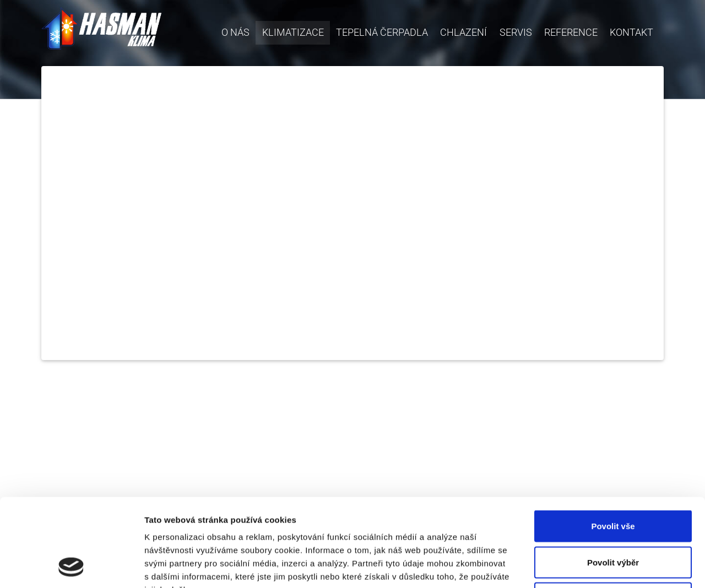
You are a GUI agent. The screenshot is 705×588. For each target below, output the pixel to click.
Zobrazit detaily (582, 566)
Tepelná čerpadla (382, 32)
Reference (571, 32)
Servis (516, 32)
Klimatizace (296, 31)
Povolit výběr (613, 480)
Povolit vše (613, 443)
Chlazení (463, 32)
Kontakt (631, 32)
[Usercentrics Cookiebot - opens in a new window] (71, 567)
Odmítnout (613, 516)
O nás (235, 32)
